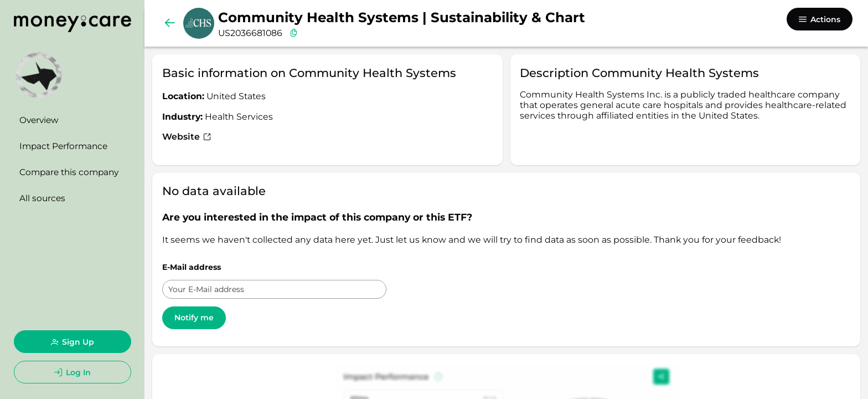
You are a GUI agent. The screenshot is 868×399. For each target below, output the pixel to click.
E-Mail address (192, 267)
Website (187, 137)
